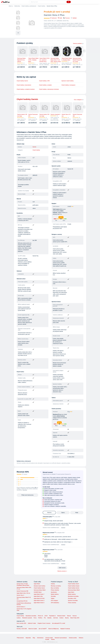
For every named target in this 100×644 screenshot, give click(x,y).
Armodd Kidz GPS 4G (22, 601)
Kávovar (75, 616)
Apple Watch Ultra (38, 596)
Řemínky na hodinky (56, 586)
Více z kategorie (79, 100)
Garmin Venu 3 (20, 595)
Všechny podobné (78, 43)
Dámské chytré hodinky (40, 586)
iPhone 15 (40, 616)
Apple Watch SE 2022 (39, 598)
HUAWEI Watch (38, 592)
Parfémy (40, 618)
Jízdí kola (55, 618)
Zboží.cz (11, 6)
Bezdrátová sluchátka (73, 596)
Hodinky (53, 584)
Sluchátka (53, 596)
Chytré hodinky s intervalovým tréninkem (49, 89)
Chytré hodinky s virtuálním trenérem (26, 89)
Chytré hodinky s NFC (44, 81)
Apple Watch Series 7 (39, 594)
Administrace (40, 638)
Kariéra (53, 639)
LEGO (46, 616)
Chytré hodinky (41, 6)
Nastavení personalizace (61, 638)
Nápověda (28, 638)
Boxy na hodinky (55, 588)
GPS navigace (54, 601)
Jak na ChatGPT (43, 629)
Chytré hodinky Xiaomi (39, 588)
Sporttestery (54, 592)
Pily (45, 618)
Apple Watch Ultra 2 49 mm (23, 593)
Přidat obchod (20, 638)
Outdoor (61, 618)
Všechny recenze (62, 571)
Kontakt (47, 639)
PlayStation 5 (52, 616)
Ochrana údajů (49, 638)
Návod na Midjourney (54, 629)
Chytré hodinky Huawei (74, 586)
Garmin (34, 147)
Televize (69, 616)
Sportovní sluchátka (73, 601)
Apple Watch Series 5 (39, 603)
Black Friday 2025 (75, 618)
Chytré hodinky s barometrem (24, 85)
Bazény (67, 618)
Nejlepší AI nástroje (65, 629)
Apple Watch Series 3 (39, 601)
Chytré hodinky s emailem (45, 85)
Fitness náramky (55, 590)
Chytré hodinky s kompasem (68, 85)
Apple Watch (37, 584)
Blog (34, 638)
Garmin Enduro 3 (21, 607)
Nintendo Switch (61, 616)
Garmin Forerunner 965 (22, 591)
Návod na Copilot (33, 629)
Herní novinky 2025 (21, 623)
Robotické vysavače (27, 618)
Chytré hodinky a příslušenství (29, 6)
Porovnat (66, 18)
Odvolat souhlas (73, 638)
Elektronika (17, 6)
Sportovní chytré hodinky (68, 81)
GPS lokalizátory (55, 603)
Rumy (35, 618)
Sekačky (49, 618)
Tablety (53, 598)
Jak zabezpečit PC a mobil (59, 623)
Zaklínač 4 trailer (32, 623)
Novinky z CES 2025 (22, 629)
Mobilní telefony (55, 594)
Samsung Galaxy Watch (40, 590)
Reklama (81, 638)
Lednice (19, 618)
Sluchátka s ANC (72, 598)
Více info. (25, 490)
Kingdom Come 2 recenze (44, 623)
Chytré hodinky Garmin (22, 81)
